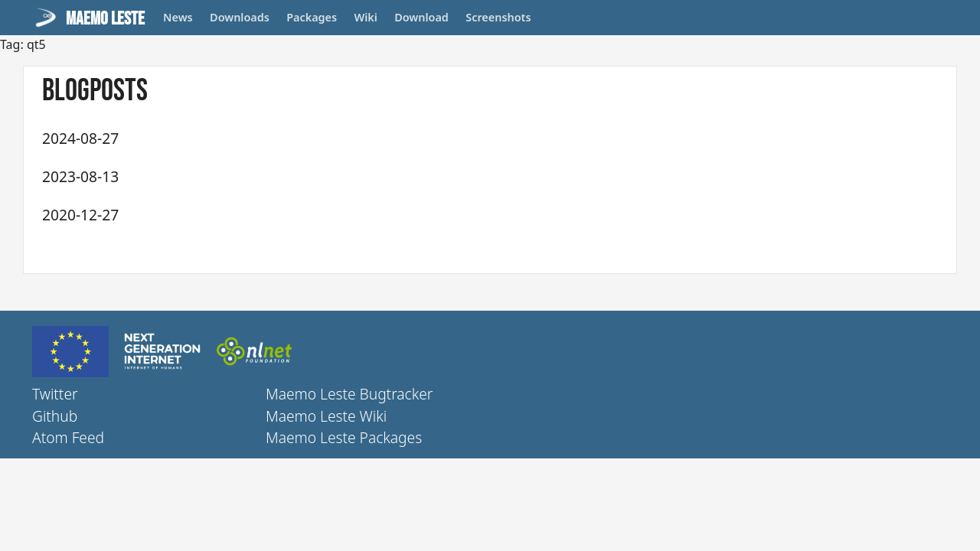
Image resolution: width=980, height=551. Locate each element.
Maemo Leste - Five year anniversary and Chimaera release (341, 176)
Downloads (240, 17)
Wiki (366, 17)
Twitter (55, 394)
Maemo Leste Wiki (326, 416)
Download (421, 17)
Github (55, 416)
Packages (312, 17)
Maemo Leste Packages (344, 437)
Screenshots (498, 17)
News (178, 17)
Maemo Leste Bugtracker (349, 394)
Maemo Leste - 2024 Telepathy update (265, 137)
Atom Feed (68, 437)
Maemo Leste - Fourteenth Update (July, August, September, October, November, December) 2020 (467, 214)
